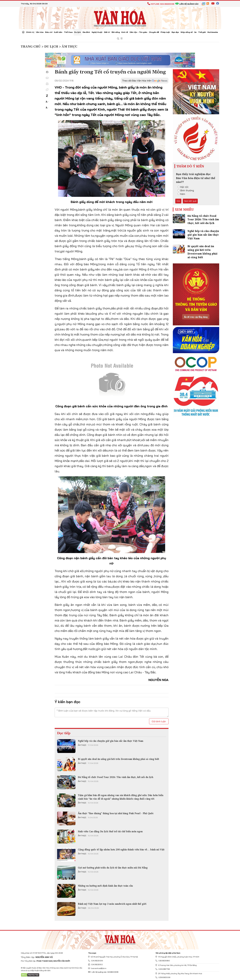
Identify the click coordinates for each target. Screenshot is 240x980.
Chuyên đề (154, 32)
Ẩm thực (82, 745)
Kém (181, 194)
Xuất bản (58, 32)
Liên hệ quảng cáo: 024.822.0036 (103, 972)
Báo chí (49, 32)
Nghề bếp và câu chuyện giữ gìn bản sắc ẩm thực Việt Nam (111, 741)
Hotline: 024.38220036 (161, 4)
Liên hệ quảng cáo (187, 4)
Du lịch (78, 32)
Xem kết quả (190, 201)
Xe (195, 32)
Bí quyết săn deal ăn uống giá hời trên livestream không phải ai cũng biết (118, 759)
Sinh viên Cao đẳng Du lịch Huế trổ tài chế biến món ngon (110, 831)
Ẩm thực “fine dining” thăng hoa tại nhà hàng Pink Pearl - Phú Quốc (116, 813)
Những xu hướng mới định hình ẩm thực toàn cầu (105, 886)
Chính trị (30, 32)
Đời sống (116, 32)
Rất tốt (183, 187)
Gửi (178, 201)
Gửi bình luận (159, 721)
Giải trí (107, 32)
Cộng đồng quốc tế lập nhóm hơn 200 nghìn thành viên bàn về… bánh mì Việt (121, 849)
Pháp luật (165, 32)
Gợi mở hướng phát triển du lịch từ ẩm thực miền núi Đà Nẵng (113, 868)
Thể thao (68, 32)
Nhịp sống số (187, 32)
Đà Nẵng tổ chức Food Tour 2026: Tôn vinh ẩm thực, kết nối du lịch (116, 777)
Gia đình (86, 32)
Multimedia (213, 32)
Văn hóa (40, 32)
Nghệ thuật (97, 32)
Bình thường (186, 190)
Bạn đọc (175, 32)
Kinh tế (125, 32)
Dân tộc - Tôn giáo (138, 32)
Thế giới (202, 32)
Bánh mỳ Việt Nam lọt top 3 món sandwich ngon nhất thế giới (112, 904)
